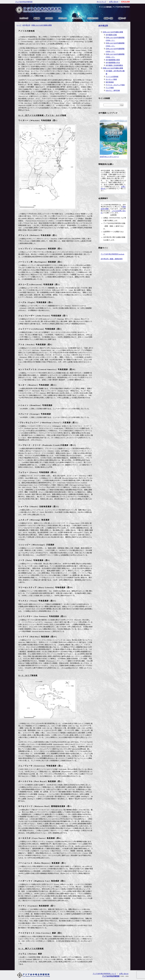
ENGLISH (125, 2)
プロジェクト (63, 18)
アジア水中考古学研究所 (24, 2)
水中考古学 (26, 25)
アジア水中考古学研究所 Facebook (112, 254)
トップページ (24, 18)
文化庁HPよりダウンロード (113, 156)
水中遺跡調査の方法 (113, 63)
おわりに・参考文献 (113, 90)
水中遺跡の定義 (111, 35)
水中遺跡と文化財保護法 (114, 65)
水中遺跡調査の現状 (113, 60)
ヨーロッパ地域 (111, 79)
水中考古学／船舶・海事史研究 (112, 259)
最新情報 (37, 18)
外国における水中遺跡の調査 (42, 25)
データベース (77, 18)
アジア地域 (110, 88)
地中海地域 (110, 82)
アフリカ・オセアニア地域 (115, 85)
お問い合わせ (114, 2)
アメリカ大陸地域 (112, 77)
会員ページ (122, 18)
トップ (19, 25)
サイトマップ (101, 2)
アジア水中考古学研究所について (104, 974)
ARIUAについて (93, 18)
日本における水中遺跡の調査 (113, 32)
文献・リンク (108, 18)
